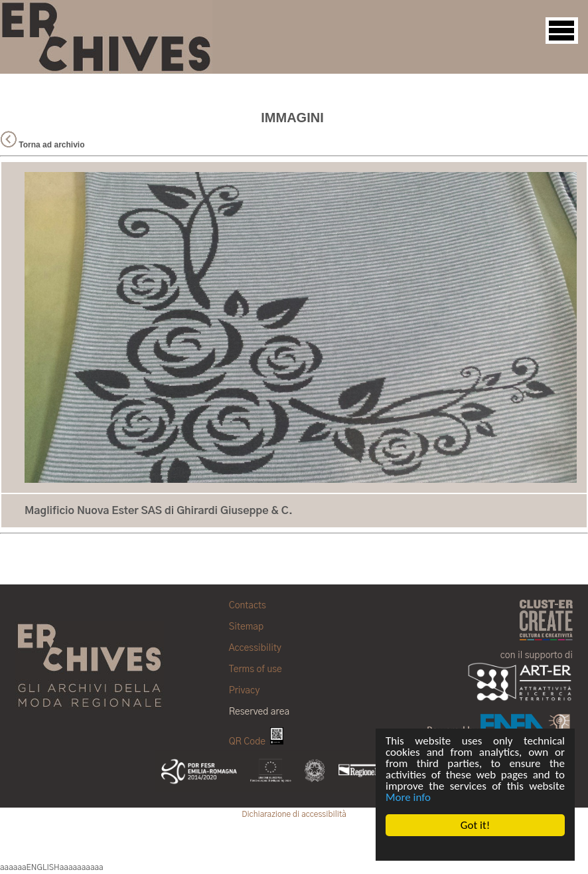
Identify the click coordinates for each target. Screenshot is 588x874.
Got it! (475, 825)
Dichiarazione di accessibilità (294, 814)
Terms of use (256, 669)
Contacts (248, 606)
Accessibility (255, 648)
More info (408, 797)
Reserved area (259, 712)
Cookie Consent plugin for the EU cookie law (475, 848)
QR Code (256, 742)
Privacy (245, 691)
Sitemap (246, 627)
